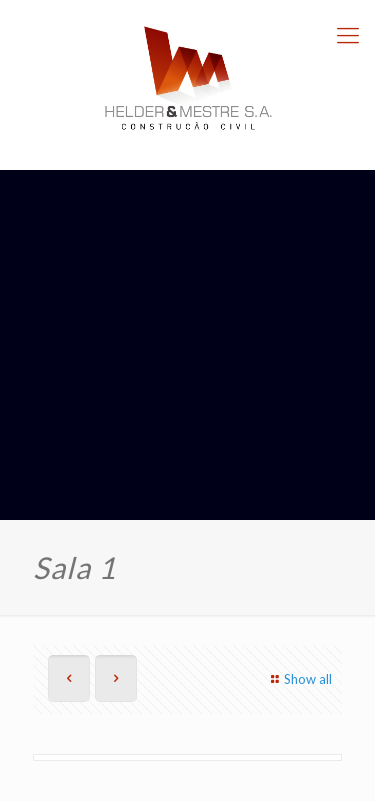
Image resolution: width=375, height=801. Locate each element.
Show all (299, 679)
